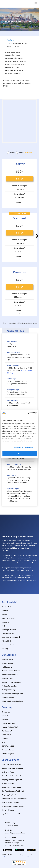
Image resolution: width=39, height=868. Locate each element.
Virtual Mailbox (7, 659)
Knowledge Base (8, 633)
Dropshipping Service (9, 795)
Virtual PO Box (7, 678)
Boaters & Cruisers (8, 810)
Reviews (5, 738)
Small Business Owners (10, 802)
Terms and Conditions (10, 645)
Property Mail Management (12, 780)
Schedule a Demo (8, 618)
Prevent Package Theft (10, 727)
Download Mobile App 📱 (11, 637)
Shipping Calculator (9, 630)
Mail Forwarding (8, 663)
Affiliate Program (8, 754)
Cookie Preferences (7, 857)
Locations (5, 622)
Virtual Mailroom (8, 697)
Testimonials (6, 735)
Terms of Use (18, 857)
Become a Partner (8, 750)
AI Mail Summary (8, 783)
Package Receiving (8, 690)
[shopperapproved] (19, 863)
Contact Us (6, 712)
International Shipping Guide (12, 693)
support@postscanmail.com (15, 833)
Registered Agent (8, 772)
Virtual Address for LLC (10, 675)
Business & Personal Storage (12, 787)
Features (5, 611)
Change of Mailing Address (11, 682)
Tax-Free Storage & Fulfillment (13, 791)
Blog (3, 742)
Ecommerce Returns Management (14, 798)
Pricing (4, 614)
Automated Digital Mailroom (12, 768)
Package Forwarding (9, 686)
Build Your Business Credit (11, 776)
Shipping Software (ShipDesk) (12, 701)
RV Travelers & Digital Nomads (13, 806)
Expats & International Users (12, 814)
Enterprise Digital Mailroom (12, 764)
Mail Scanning (7, 667)
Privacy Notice (7, 641)
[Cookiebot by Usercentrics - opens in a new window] (28, 413)
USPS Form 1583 (8, 746)
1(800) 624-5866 (11, 825)
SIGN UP (19, 179)
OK (19, 454)
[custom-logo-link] (14, 4)
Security (5, 719)
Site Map (5, 649)
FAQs (4, 626)
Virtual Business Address (11, 671)
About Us (5, 716)
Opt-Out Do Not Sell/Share (23, 447)
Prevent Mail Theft (8, 723)
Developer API (7, 731)
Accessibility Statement (30, 857)
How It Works (7, 607)
